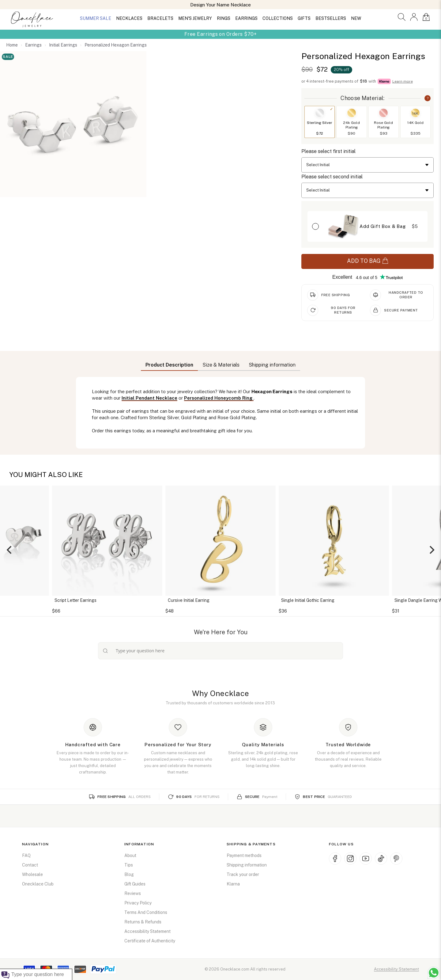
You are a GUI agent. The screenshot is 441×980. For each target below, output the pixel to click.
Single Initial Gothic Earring (308, 600)
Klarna (233, 884)
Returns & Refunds (143, 922)
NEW (356, 18)
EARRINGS (246, 18)
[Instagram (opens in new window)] (350, 859)
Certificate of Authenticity (150, 941)
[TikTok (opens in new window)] (381, 859)
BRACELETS (160, 18)
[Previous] (10, 550)
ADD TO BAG (368, 261)
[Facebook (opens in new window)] (335, 859)
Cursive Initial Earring (189, 600)
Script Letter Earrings (75, 600)
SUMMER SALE (96, 18)
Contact (30, 865)
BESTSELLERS (331, 18)
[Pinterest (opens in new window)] (396, 859)
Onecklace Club (38, 884)
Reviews (133, 893)
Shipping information (247, 865)
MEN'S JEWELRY (195, 18)
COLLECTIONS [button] (278, 18)
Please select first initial (328, 151)
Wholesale (32, 874)
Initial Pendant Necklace (149, 398)
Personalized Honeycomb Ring (219, 398)
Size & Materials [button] (221, 365)
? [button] (428, 98)
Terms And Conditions (146, 912)
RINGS (224, 18)
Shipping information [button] (272, 365)
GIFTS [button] (304, 18)
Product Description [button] (169, 365)
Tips (129, 865)
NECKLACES (129, 18)
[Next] (431, 550)
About (130, 855)
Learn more (403, 81)
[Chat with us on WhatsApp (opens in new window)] (434, 973)
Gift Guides (135, 884)
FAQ (26, 855)
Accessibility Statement (147, 931)
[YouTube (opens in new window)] (366, 859)
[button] (402, 17)
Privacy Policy (138, 903)
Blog (129, 874)
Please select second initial (332, 177)
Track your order (243, 874)
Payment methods (244, 855)
